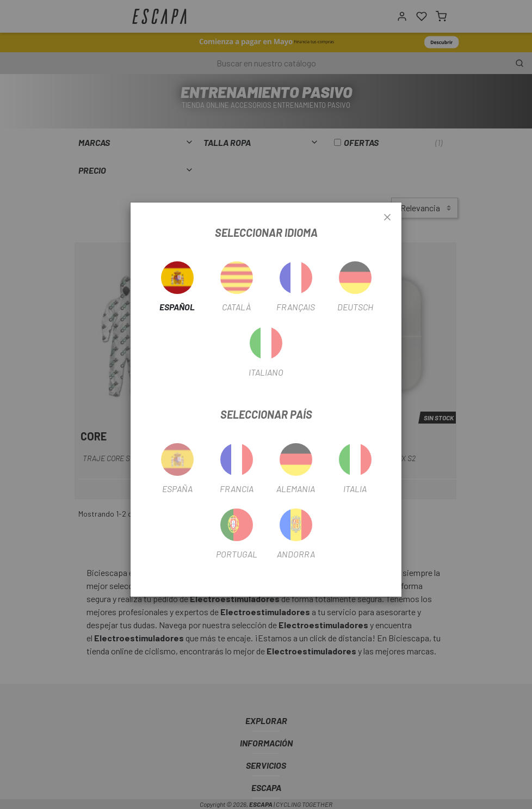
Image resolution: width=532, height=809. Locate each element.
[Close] (387, 218)
